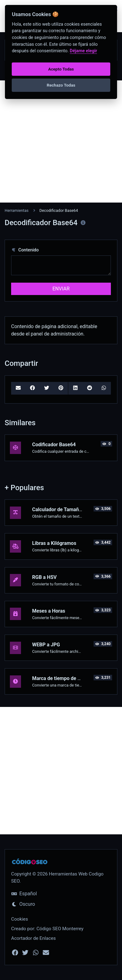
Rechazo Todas (61, 85)
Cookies (20, 919)
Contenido (25, 250)
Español (24, 894)
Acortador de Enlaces (34, 938)
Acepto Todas (61, 69)
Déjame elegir (84, 51)
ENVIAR (61, 289)
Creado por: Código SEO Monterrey (47, 929)
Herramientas (17, 210)
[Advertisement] (61, 141)
